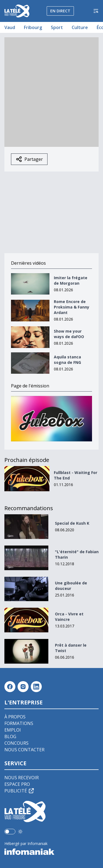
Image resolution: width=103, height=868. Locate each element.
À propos (15, 717)
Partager (29, 159)
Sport (57, 27)
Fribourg (33, 27)
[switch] (10, 832)
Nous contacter (24, 750)
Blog (10, 736)
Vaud (10, 27)
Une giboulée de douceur (71, 586)
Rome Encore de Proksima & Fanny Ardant (72, 307)
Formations (19, 723)
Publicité (20, 791)
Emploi (13, 730)
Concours (16, 743)
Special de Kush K (72, 523)
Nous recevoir (22, 778)
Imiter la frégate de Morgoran (71, 280)
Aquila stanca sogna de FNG (67, 360)
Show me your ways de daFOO (69, 334)
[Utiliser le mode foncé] (20, 832)
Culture (80, 27)
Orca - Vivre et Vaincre (69, 617)
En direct (60, 11)
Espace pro (17, 784)
